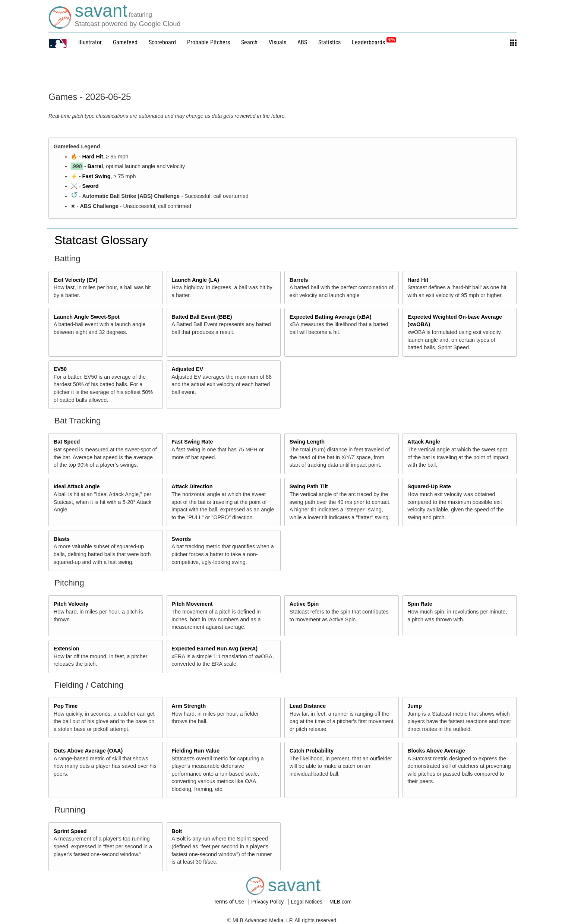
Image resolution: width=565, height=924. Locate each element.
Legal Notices (307, 902)
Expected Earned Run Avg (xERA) (214, 649)
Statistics (329, 42)
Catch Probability (312, 751)
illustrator (90, 42)
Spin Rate (420, 604)
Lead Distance (308, 706)
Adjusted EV (187, 369)
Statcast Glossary (101, 240)
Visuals (277, 42)
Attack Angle (424, 442)
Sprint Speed (70, 831)
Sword (91, 186)
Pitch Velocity (71, 604)
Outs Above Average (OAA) (88, 751)
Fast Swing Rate (192, 442)
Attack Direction (192, 486)
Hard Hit (93, 157)
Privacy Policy (268, 902)
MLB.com (340, 902)
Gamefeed (125, 42)
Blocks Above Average (436, 751)
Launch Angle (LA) (195, 280)
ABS (302, 42)
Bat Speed (67, 442)
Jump (414, 706)
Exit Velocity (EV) (76, 280)
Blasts (62, 539)
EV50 (60, 369)
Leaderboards (374, 42)
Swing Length (307, 442)
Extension (67, 649)
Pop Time (66, 706)
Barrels (299, 280)
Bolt (177, 831)
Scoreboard (162, 42)
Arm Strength (189, 706)
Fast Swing (97, 176)
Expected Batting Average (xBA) (331, 317)
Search (249, 42)
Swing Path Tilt (309, 486)
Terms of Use (230, 902)
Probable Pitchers (209, 42)
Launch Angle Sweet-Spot (87, 317)
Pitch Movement (192, 604)
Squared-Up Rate (429, 486)
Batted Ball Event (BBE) (202, 317)
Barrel (95, 166)
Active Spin (304, 604)
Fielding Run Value (195, 751)
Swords (181, 539)
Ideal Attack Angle (77, 486)
